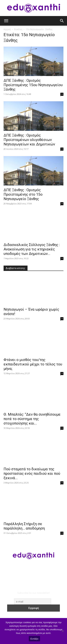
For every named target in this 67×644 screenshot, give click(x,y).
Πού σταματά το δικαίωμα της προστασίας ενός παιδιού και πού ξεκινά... (32, 473)
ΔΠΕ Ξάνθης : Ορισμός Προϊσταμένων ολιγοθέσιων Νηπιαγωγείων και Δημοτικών (29, 140)
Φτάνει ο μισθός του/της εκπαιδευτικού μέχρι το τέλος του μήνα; (33, 364)
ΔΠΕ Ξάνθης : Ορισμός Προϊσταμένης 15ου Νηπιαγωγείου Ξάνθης (33, 85)
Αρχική (7, 29)
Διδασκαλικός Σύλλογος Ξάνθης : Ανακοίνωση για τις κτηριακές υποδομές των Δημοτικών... (32, 249)
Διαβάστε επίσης (16, 268)
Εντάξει (34, 639)
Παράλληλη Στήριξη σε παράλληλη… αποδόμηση (24, 526)
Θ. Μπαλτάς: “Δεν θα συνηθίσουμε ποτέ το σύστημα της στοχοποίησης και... (32, 419)
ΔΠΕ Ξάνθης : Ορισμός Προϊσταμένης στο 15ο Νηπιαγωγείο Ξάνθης (23, 194)
